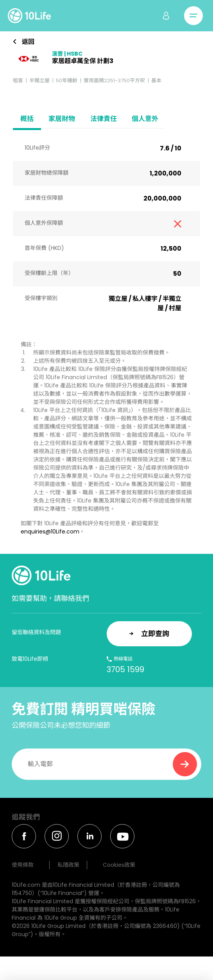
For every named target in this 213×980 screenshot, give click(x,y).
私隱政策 (68, 865)
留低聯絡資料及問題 (36, 632)
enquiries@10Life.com (50, 532)
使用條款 (23, 865)
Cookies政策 (119, 865)
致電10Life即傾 (30, 659)
